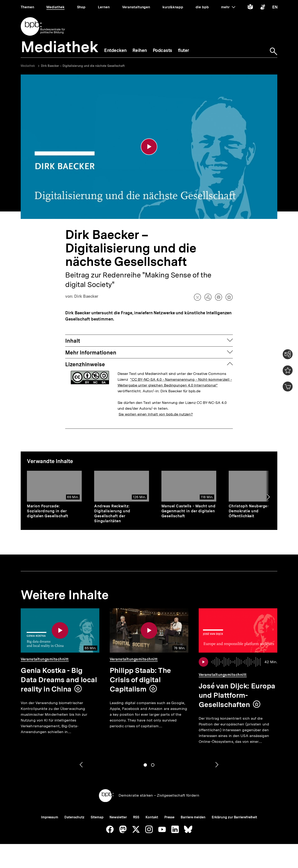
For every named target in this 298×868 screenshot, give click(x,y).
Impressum (50, 818)
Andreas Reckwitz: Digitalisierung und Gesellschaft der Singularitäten (112, 514)
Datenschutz (74, 818)
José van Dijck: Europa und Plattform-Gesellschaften (237, 696)
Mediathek (28, 66)
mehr (228, 7)
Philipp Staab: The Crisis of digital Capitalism (140, 680)
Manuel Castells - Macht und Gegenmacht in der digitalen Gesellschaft (189, 512)
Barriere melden (193, 818)
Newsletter (118, 818)
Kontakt (152, 818)
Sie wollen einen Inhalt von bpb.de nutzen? (156, 415)
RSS (136, 818)
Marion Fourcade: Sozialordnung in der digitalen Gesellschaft (47, 512)
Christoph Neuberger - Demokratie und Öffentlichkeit (250, 512)
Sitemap (97, 818)
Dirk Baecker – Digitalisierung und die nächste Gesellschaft (83, 66)
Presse (169, 818)
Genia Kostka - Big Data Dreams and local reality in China (59, 680)
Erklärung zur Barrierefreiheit (234, 818)
